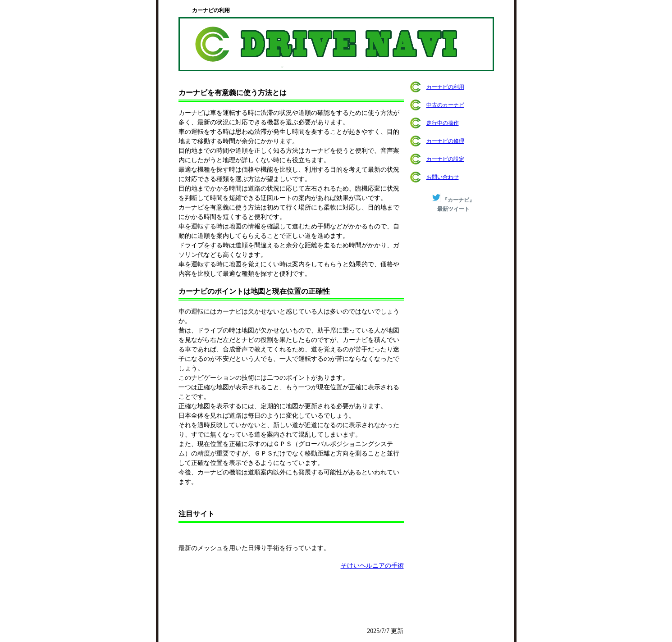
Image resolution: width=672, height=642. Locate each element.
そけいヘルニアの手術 (372, 566)
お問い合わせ (443, 177)
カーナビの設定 (445, 159)
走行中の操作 (443, 123)
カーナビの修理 (445, 141)
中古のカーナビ (445, 105)
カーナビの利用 (445, 87)
